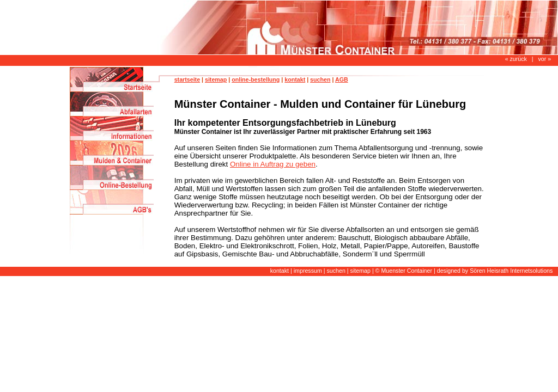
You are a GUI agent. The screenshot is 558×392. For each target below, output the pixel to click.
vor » (544, 59)
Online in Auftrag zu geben (273, 164)
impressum (308, 271)
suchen (320, 79)
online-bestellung (256, 79)
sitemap (216, 79)
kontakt (295, 79)
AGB (342, 79)
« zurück (516, 59)
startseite (187, 79)
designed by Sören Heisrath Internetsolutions (495, 271)
